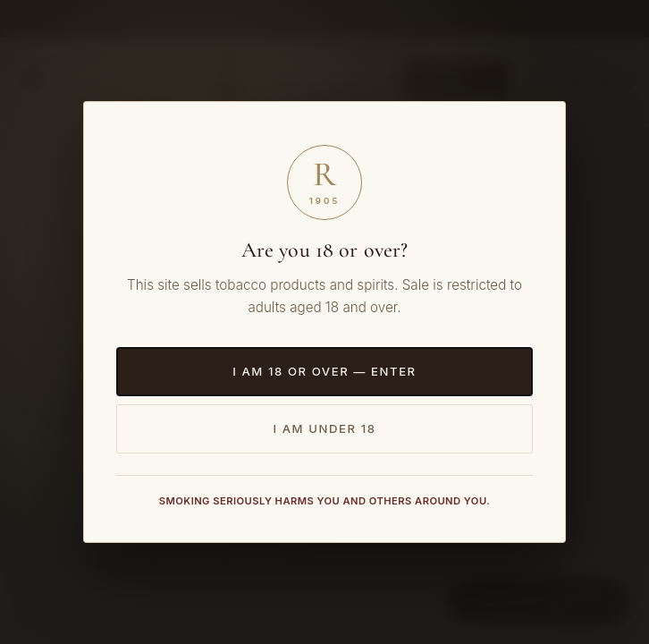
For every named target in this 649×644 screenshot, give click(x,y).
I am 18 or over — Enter (324, 371)
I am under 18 (325, 428)
